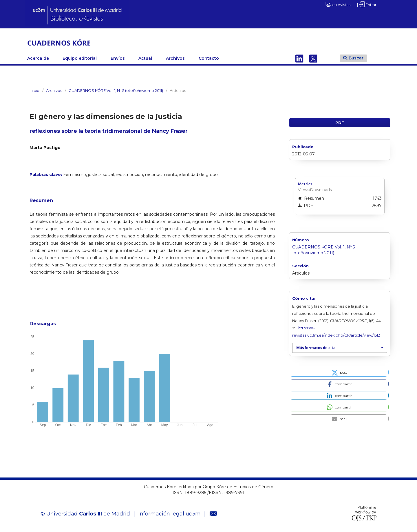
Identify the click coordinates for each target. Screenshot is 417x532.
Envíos (118, 58)
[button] (339, 372)
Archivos (175, 58)
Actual (145, 58)
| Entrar (367, 4)
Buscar (353, 58)
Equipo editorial (80, 58)
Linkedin (299, 58)
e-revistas (338, 4)
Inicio (34, 90)
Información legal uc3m (170, 514)
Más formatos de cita (316, 348)
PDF (340, 123)
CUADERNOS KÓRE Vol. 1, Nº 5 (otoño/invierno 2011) (116, 90)
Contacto (209, 58)
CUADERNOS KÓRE (59, 43)
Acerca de (38, 58)
